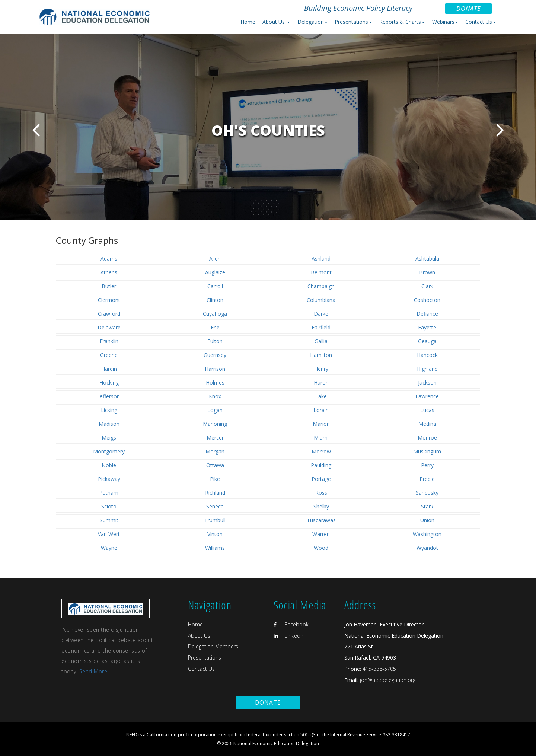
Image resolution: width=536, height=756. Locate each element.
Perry (427, 465)
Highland (427, 369)
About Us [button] (276, 22)
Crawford (109, 314)
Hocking (109, 382)
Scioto (109, 506)
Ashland (321, 259)
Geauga (427, 341)
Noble (109, 465)
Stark (427, 506)
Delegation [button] (312, 22)
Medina (427, 424)
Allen (215, 259)
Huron (321, 382)
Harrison (215, 369)
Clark (427, 286)
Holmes (215, 382)
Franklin (109, 341)
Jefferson (109, 396)
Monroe (427, 438)
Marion (321, 424)
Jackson (427, 382)
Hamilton (321, 355)
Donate (468, 9)
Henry (321, 369)
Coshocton (427, 300)
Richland (215, 493)
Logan (215, 410)
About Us (199, 636)
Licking (109, 410)
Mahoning (215, 424)
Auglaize (215, 272)
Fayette (427, 327)
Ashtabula (427, 259)
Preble (427, 479)
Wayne (109, 548)
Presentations (205, 658)
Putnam (109, 493)
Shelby (321, 506)
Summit (109, 520)
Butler (109, 286)
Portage (321, 479)
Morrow (321, 451)
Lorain (321, 410)
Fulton (215, 341)
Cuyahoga (215, 314)
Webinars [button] (445, 22)
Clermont (109, 300)
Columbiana (321, 300)
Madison (109, 424)
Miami (321, 438)
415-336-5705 (379, 669)
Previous (36, 130)
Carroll (215, 286)
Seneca (215, 506)
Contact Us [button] (481, 22)
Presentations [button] (353, 22)
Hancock (427, 355)
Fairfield (321, 327)
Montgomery (109, 451)
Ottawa (215, 465)
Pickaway (109, 479)
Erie (215, 327)
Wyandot (427, 548)
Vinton (215, 534)
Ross (321, 493)
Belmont (321, 272)
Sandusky (427, 493)
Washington (427, 534)
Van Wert (109, 534)
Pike (215, 479)
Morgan (215, 451)
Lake (321, 396)
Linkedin (289, 636)
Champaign (321, 286)
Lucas (427, 410)
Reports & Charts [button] (402, 22)
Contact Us (201, 669)
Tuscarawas (321, 520)
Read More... (95, 671)
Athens (109, 272)
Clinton (215, 300)
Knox (215, 396)
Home (248, 22)
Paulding (321, 465)
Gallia (321, 341)
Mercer (215, 438)
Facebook (291, 624)
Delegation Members (213, 646)
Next (500, 130)
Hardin (109, 369)
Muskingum (427, 451)
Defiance (427, 314)
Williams (215, 548)
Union (427, 520)
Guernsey (215, 355)
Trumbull (215, 520)
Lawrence (427, 396)
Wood (321, 548)
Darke (321, 314)
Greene (109, 355)
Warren (321, 534)
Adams (109, 259)
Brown (427, 272)
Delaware (109, 327)
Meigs (109, 438)
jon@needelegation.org (387, 680)
